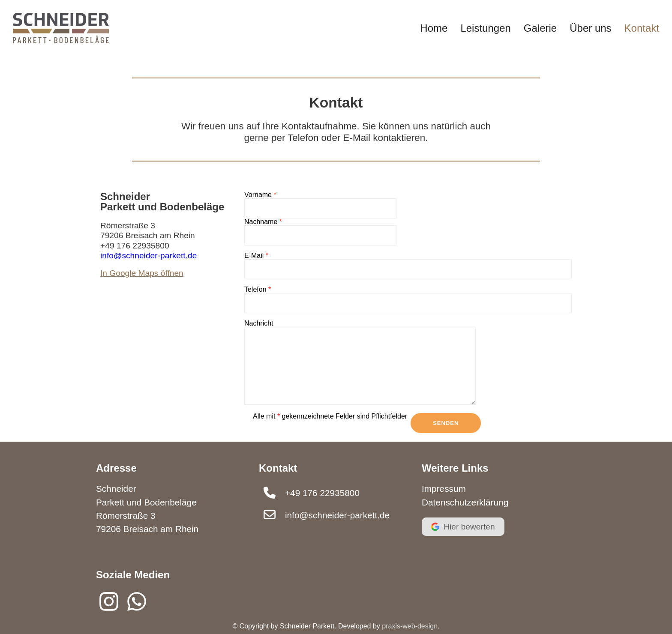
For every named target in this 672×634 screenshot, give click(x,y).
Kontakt (642, 28)
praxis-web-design (410, 626)
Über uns (590, 28)
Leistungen (485, 28)
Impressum (444, 489)
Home (434, 28)
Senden (446, 423)
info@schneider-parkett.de (148, 256)
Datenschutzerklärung (465, 502)
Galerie (540, 28)
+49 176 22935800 (135, 246)
